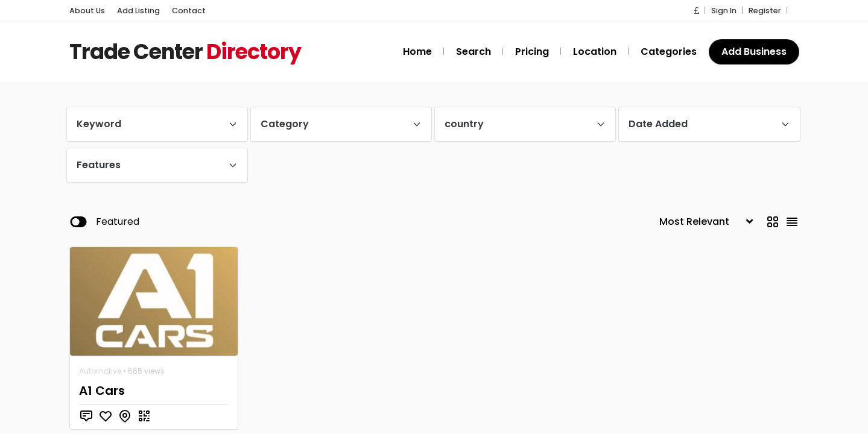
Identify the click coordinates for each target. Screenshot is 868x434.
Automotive (100, 371)
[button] (702, 11)
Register (767, 11)
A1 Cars (102, 391)
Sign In (728, 11)
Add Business (754, 52)
